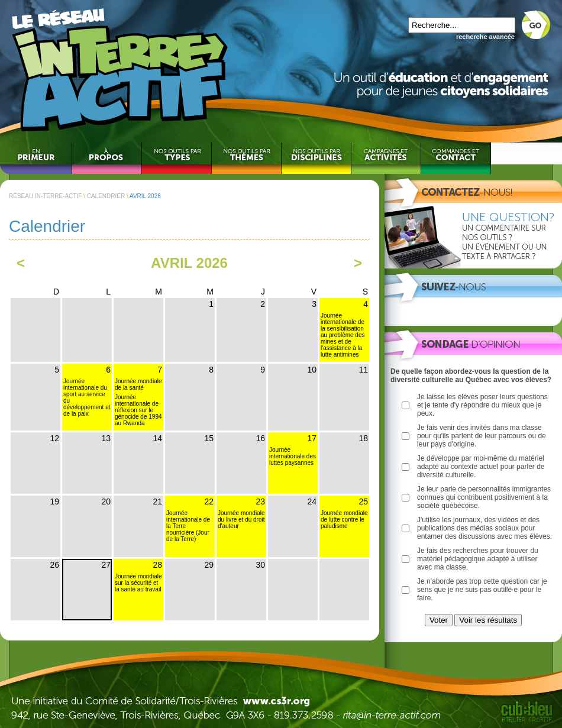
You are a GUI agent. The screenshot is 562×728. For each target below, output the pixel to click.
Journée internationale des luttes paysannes (293, 456)
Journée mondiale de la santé (138, 384)
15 (209, 438)
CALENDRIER (106, 196)
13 (106, 438)
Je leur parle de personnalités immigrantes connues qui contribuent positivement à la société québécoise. (484, 497)
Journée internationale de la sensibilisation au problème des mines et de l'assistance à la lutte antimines (343, 335)
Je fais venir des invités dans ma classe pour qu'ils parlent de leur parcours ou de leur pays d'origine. (482, 436)
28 (157, 565)
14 (157, 438)
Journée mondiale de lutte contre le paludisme (344, 520)
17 (312, 438)
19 (54, 501)
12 (54, 438)
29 (209, 565)
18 (363, 438)
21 (157, 501)
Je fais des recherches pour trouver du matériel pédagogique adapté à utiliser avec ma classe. (478, 559)
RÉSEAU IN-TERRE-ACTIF (45, 196)
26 (54, 565)
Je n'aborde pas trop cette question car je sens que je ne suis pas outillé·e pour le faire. (482, 590)
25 (363, 501)
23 (260, 501)
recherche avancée (485, 37)
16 (260, 438)
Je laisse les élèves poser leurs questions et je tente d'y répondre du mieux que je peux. (482, 405)
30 (260, 565)
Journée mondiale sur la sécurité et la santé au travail (138, 583)
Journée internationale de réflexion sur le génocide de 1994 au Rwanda (138, 410)
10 (312, 370)
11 (363, 370)
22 (209, 501)
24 (312, 501)
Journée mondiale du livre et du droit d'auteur (241, 520)
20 (106, 501)
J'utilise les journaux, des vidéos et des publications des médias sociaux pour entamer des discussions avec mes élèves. (485, 528)
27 (106, 565)
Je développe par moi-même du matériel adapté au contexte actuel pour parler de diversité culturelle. (481, 467)
